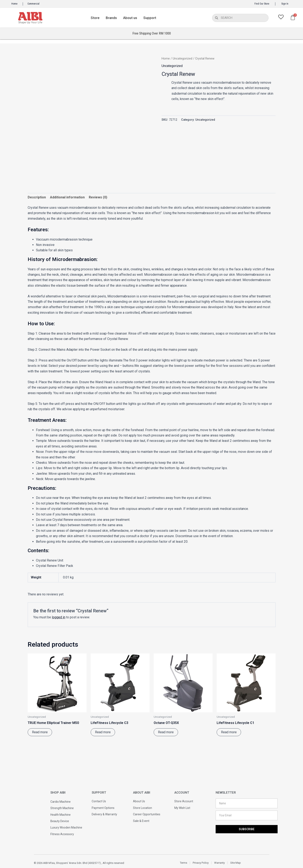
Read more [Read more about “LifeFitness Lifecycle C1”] (229, 732)
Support (150, 18)
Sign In (285, 4)
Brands (111, 18)
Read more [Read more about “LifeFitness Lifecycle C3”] (103, 732)
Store (95, 18)
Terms (184, 863)
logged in (59, 617)
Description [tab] (37, 197)
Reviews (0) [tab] (98, 197)
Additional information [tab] (67, 197)
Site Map (236, 863)
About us (130, 18)
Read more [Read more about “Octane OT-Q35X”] (166, 732)
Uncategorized (182, 58)
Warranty (219, 863)
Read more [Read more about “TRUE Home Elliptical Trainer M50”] (40, 732)
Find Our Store (262, 4)
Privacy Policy (201, 863)
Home (14, 4)
